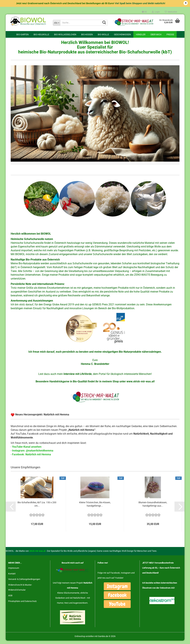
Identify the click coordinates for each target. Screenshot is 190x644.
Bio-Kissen (87, 34)
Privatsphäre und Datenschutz (22, 605)
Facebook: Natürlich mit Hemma (31, 458)
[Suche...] (56, 23)
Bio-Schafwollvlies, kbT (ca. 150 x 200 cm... (37, 507)
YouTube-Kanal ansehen (27, 450)
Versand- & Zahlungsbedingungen (24, 582)
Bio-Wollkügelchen (65, 34)
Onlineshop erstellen (84, 640)
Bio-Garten (22, 34)
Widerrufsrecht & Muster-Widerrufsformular (20, 591)
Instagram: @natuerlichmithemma (33, 454)
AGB (10, 599)
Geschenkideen (122, 34)
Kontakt (12, 577)
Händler (141, 34)
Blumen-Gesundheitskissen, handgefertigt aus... (153, 507)
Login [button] (156, 12)
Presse (170, 34)
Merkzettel (171, 12)
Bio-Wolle (103, 34)
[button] (144, 12)
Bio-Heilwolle (41, 34)
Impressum (14, 571)
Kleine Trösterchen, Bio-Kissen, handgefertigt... (95, 507)
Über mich (156, 34)
